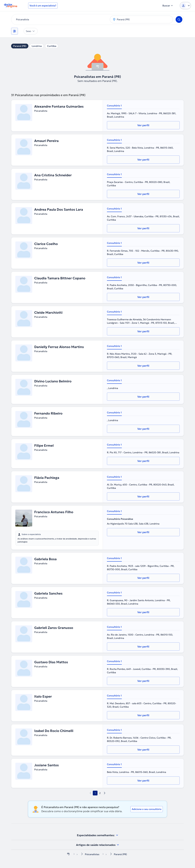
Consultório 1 (114, 106)
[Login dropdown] (185, 6)
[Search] (179, 19)
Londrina (37, 46)
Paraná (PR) (20, 46)
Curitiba (52, 46)
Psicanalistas (92, 854)
